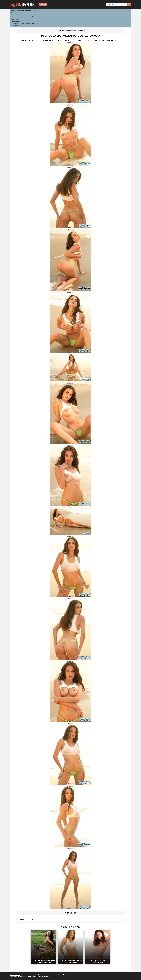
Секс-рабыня (15, 19)
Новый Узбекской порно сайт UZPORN (23, 11)
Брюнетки (71, 913)
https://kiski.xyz (16, 25)
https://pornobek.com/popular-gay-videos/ (25, 23)
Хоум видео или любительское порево (24, 13)
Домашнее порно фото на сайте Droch (23, 17)
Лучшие (43, 4)
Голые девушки (15, 975)
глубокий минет (16, 21)
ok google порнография (19, 15)
